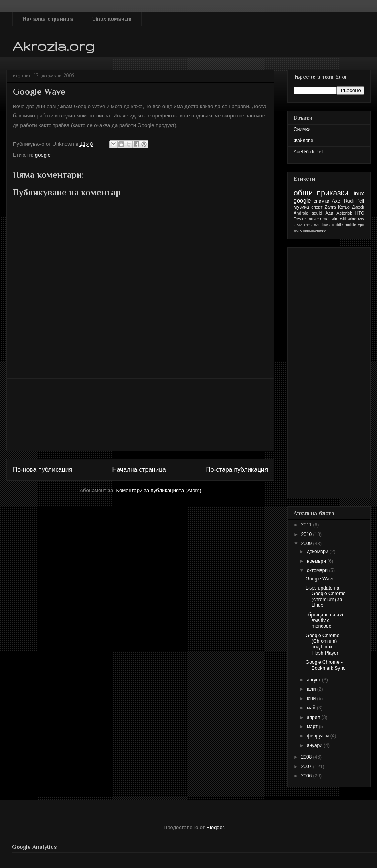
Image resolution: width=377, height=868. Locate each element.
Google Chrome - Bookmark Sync (325, 665)
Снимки (302, 129)
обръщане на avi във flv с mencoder (324, 621)
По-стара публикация (237, 470)
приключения (315, 230)
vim (335, 219)
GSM (298, 225)
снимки (322, 201)
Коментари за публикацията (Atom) (159, 490)
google (43, 155)
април (314, 717)
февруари (319, 736)
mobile (351, 225)
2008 (307, 757)
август (314, 680)
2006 (307, 776)
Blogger (215, 827)
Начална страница (48, 19)
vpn (361, 225)
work (298, 230)
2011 (307, 525)
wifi (343, 219)
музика (301, 207)
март (313, 727)
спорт (317, 207)
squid (317, 213)
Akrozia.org (54, 46)
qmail (325, 219)
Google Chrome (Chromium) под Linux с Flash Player (323, 644)
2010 (307, 534)
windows (356, 219)
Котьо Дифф (351, 207)
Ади (329, 213)
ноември (317, 561)
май (312, 708)
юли (312, 689)
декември (318, 552)
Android (301, 213)
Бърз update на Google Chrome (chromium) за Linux (326, 597)
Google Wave (320, 579)
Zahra (330, 207)
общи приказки (321, 193)
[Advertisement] (141, 415)
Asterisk (344, 213)
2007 (307, 767)
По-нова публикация (43, 470)
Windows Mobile (328, 225)
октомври (318, 570)
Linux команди (112, 19)
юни (312, 699)
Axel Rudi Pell (309, 152)
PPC (308, 225)
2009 (307, 544)
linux (358, 193)
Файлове (303, 141)
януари (315, 745)
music (313, 219)
